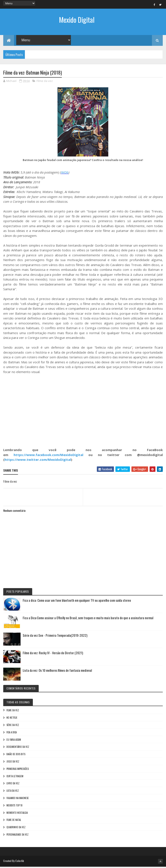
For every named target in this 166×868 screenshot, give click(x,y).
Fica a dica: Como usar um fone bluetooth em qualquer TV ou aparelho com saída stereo (77, 602)
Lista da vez (13, 792)
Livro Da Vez (13, 785)
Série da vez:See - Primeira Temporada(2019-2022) (55, 637)
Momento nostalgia (17, 814)
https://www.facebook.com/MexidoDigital (48, 456)
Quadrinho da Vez (16, 828)
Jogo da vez (13, 763)
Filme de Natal (14, 821)
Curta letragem (15, 777)
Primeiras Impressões (18, 770)
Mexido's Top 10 (14, 807)
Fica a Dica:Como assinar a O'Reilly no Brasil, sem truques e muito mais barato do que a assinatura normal (88, 619)
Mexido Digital (77, 20)
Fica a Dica (12, 734)
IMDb (65, 174)
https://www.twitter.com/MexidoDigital (38, 461)
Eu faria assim (14, 741)
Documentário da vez (18, 748)
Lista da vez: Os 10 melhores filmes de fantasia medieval (57, 672)
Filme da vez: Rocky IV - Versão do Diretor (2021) (53, 654)
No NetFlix (12, 719)
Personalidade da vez (18, 836)
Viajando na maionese (18, 799)
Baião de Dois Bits (16, 755)
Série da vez (13, 726)
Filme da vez (45, 82)
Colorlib (20, 862)
